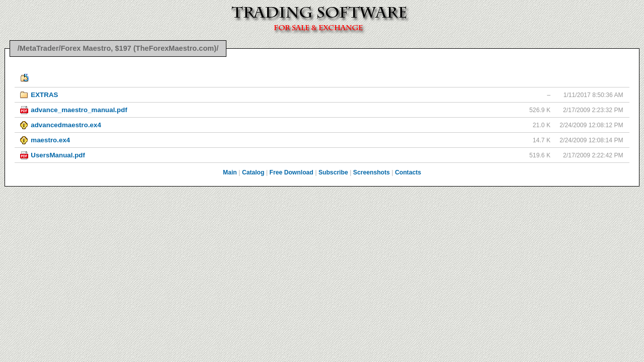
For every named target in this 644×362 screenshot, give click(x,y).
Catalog (253, 172)
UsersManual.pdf (58, 155)
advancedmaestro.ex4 (66, 125)
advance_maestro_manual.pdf (79, 110)
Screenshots (372, 172)
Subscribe (333, 172)
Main (230, 172)
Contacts (408, 172)
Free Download (292, 172)
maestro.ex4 (50, 140)
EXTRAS (44, 95)
